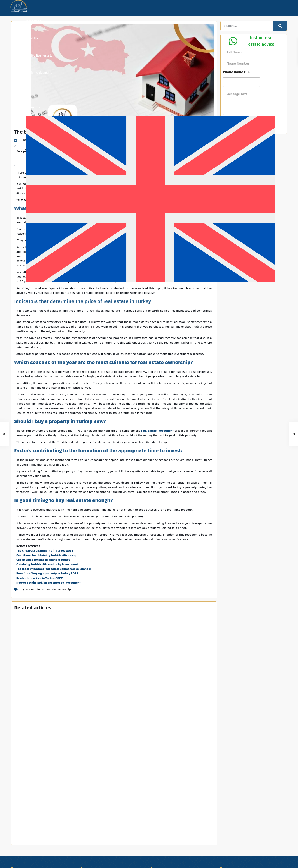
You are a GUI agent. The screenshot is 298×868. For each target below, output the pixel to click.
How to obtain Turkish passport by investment (49, 583)
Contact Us (32, 107)
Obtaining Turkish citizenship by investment (47, 564)
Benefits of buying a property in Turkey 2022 (47, 574)
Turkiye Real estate (39, 56)
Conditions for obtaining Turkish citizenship (47, 555)
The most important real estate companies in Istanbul (54, 569)
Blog (28, 90)
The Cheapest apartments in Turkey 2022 (45, 551)
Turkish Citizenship (39, 73)
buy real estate (30, 590)
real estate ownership (56, 590)
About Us (31, 38)
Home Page (33, 21)
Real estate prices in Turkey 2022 (40, 578)
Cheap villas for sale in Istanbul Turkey (43, 560)
